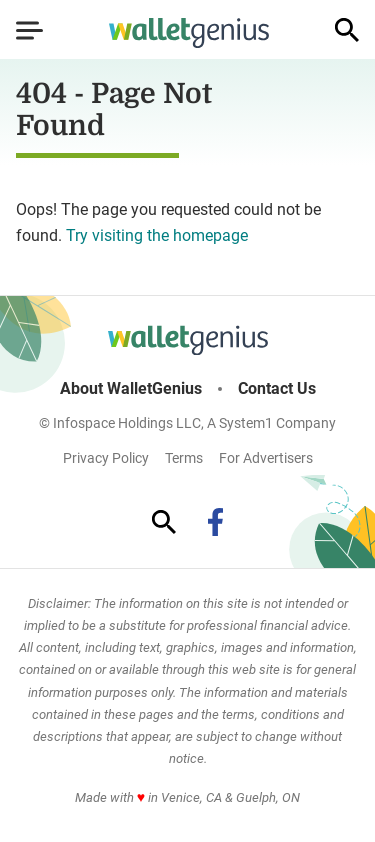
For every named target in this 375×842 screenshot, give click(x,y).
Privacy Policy (106, 458)
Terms (184, 458)
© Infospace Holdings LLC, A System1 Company (187, 423)
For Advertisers (266, 458)
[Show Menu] (29, 30)
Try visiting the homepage (157, 235)
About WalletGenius (131, 389)
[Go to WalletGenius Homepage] (189, 33)
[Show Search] (347, 30)
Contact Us (277, 389)
